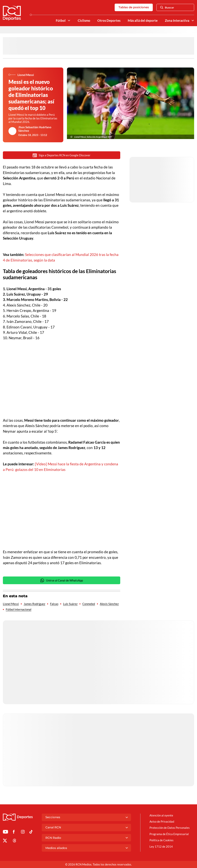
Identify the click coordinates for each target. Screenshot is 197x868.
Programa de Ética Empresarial (169, 834)
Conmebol (89, 604)
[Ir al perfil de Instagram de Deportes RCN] (23, 832)
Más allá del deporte (143, 21)
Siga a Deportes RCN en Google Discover (62, 155)
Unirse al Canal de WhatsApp (62, 580)
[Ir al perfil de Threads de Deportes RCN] (15, 841)
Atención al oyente (161, 815)
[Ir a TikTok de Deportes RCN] (31, 832)
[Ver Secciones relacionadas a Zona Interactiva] (193, 20)
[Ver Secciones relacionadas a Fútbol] (69, 20)
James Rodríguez (34, 604)
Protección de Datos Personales (170, 828)
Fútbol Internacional (19, 609)
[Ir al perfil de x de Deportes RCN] (5, 841)
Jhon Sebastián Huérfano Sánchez (35, 129)
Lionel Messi (11, 604)
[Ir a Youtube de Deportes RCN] (5, 832)
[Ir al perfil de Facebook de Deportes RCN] (14, 832)
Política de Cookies (162, 840)
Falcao (54, 604)
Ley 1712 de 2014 (161, 846)
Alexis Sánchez (109, 604)
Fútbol (61, 21)
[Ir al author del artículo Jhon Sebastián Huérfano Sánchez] (13, 131)
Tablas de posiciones (134, 7)
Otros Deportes (109, 21)
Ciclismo (84, 21)
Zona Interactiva (177, 21)
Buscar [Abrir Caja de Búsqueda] (167, 7)
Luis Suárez (70, 604)
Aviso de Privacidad (162, 821)
